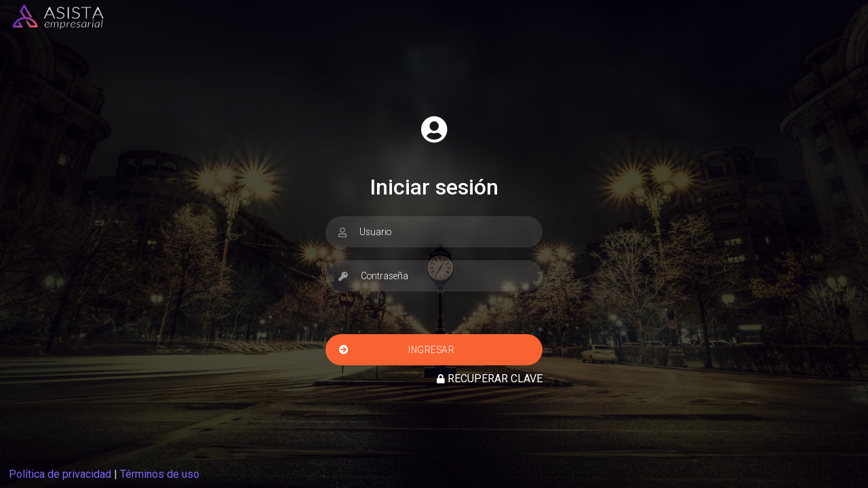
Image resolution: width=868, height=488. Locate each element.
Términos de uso (160, 474)
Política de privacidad (60, 474)
